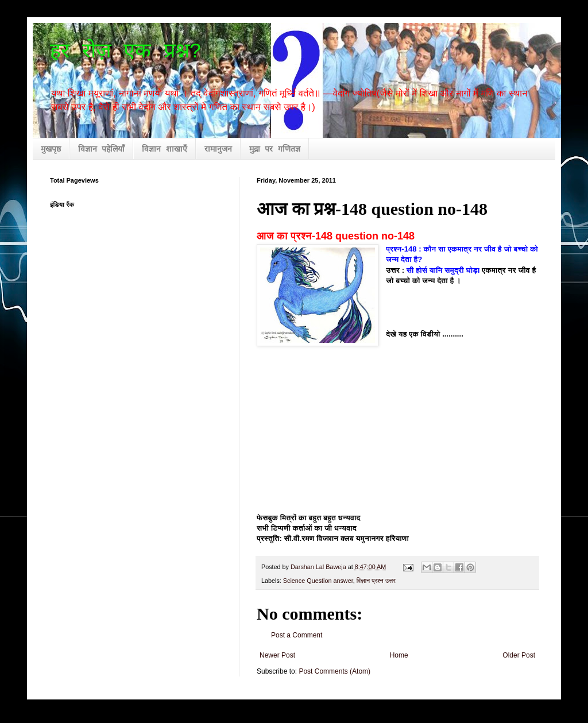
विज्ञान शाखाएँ (164, 149)
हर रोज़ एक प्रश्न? (126, 52)
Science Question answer (318, 581)
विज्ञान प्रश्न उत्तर (376, 581)
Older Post (519, 655)
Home (399, 655)
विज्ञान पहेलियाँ (101, 149)
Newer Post (277, 655)
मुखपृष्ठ (51, 149)
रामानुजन (218, 149)
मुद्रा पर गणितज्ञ (275, 149)
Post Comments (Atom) (334, 671)
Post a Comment (297, 635)
